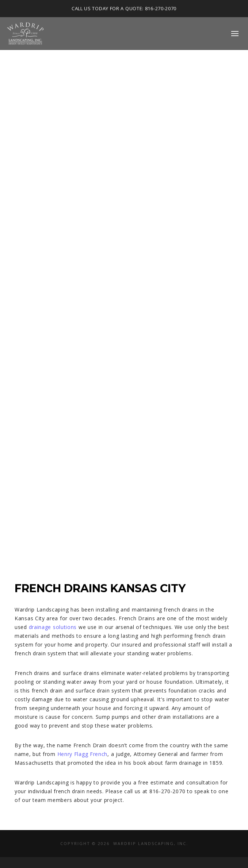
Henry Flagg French (83, 754)
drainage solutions (53, 627)
